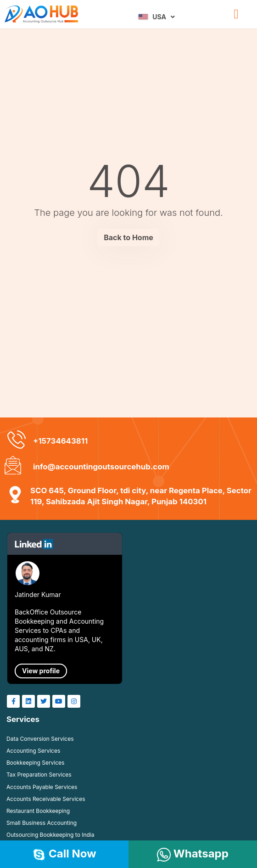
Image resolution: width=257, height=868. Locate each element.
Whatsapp (193, 854)
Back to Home (128, 237)
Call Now (64, 854)
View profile (41, 671)
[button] (236, 14)
